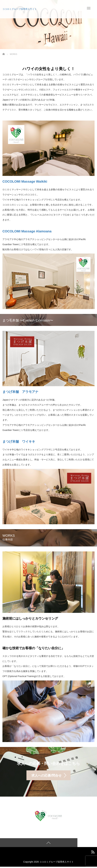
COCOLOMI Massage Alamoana (27, 231)
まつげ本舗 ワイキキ (19, 442)
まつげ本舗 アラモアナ (20, 392)
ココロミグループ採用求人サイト (20, 9)
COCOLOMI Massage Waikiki (25, 181)
